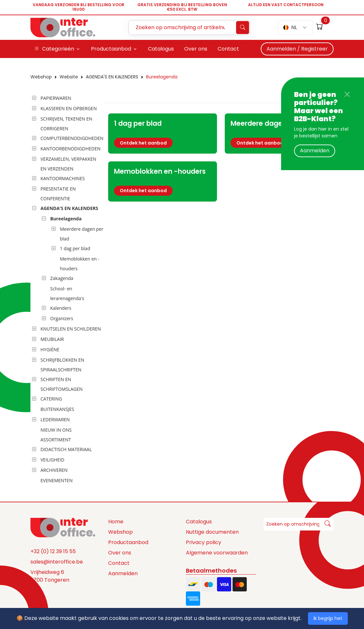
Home (116, 522)
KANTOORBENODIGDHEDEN (70, 149)
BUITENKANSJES (57, 409)
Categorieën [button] (54, 49)
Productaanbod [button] (111, 49)
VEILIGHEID (52, 460)
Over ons (120, 553)
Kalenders (61, 308)
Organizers (62, 318)
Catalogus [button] (161, 49)
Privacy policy (204, 542)
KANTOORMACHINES (63, 178)
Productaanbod (128, 542)
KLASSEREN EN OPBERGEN (69, 108)
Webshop (41, 77)
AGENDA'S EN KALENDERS (112, 77)
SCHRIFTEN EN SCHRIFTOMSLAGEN (62, 384)
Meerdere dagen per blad (82, 234)
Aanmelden (315, 151)
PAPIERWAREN (56, 98)
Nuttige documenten (212, 532)
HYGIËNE (50, 349)
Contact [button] (228, 49)
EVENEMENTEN (57, 480)
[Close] (347, 94)
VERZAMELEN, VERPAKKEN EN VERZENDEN (68, 164)
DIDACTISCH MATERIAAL (66, 449)
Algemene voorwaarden (217, 553)
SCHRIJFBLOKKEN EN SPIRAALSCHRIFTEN (62, 365)
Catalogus (199, 522)
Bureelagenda (162, 77)
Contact (119, 563)
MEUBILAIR (52, 339)
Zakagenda (62, 278)
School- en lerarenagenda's (67, 293)
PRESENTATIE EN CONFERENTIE (58, 194)
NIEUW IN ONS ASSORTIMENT (56, 435)
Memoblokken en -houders (80, 264)
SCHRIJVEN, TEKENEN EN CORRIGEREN (66, 124)
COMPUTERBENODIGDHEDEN (72, 138)
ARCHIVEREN (54, 470)
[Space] (63, 527)
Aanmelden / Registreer (297, 49)
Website (69, 77)
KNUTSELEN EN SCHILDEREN (71, 329)
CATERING (51, 399)
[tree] (65, 290)
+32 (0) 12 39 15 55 (53, 551)
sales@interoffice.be (57, 562)
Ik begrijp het (328, 618)
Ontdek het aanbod (143, 143)
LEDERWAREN (55, 419)
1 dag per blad (75, 248)
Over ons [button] (196, 49)
